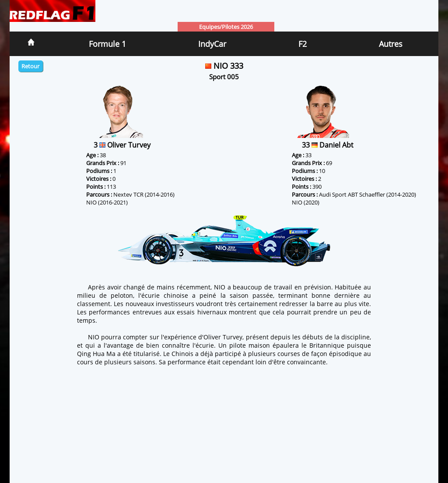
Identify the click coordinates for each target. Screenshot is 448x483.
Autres (391, 44)
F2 (303, 44)
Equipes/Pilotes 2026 (226, 27)
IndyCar (212, 44)
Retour (30, 66)
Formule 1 (107, 44)
